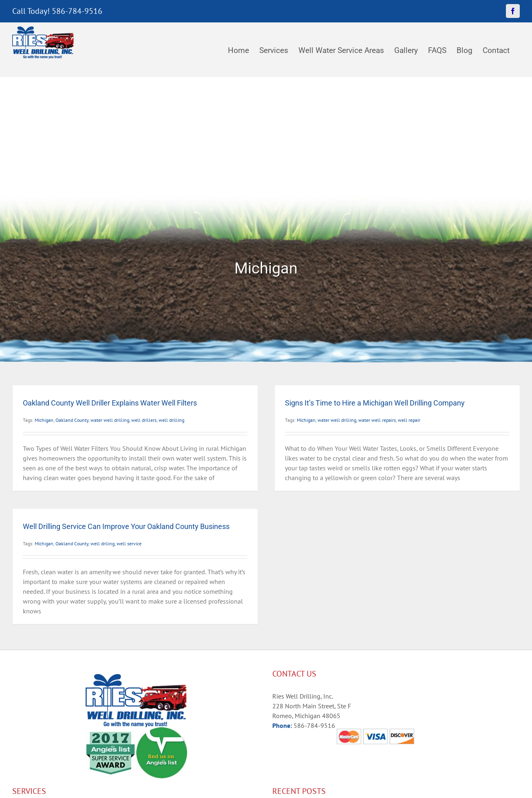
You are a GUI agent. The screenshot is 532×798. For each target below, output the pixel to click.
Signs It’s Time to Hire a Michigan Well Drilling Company (375, 403)
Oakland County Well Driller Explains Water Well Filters (110, 403)
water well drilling (110, 420)
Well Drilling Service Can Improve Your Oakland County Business (126, 526)
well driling (103, 543)
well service (129, 543)
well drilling (171, 420)
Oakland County (72, 420)
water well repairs (377, 420)
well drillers (144, 420)
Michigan (44, 420)
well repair (409, 420)
